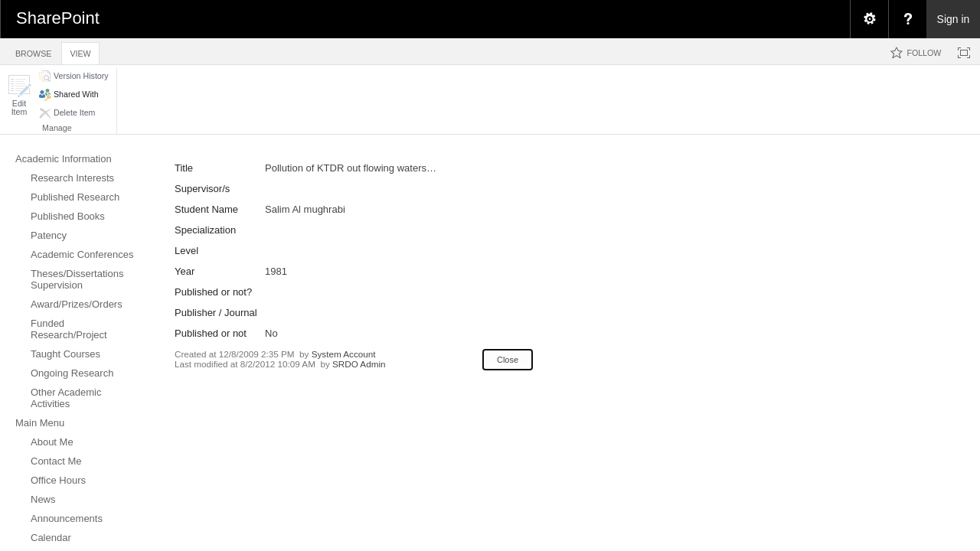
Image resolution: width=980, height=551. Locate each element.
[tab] (33, 51)
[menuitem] (869, 19)
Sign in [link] (954, 19)
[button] (19, 95)
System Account (344, 354)
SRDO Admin (359, 364)
